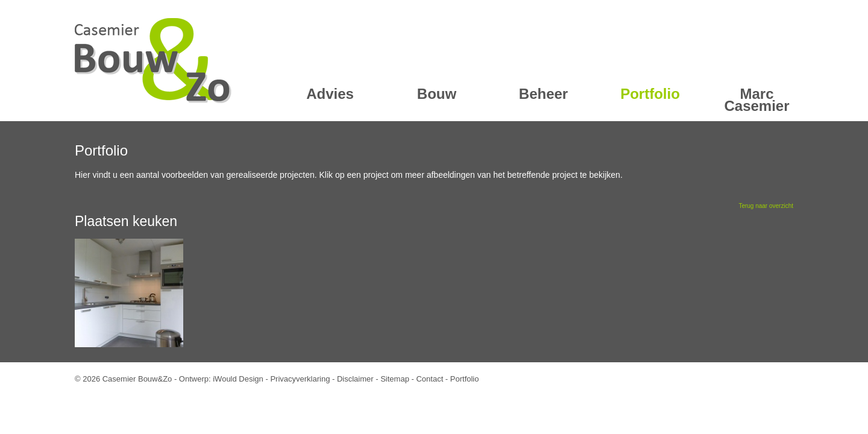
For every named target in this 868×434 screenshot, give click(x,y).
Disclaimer (355, 379)
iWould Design (238, 379)
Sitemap (395, 379)
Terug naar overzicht (766, 206)
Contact (429, 379)
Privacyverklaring (300, 379)
